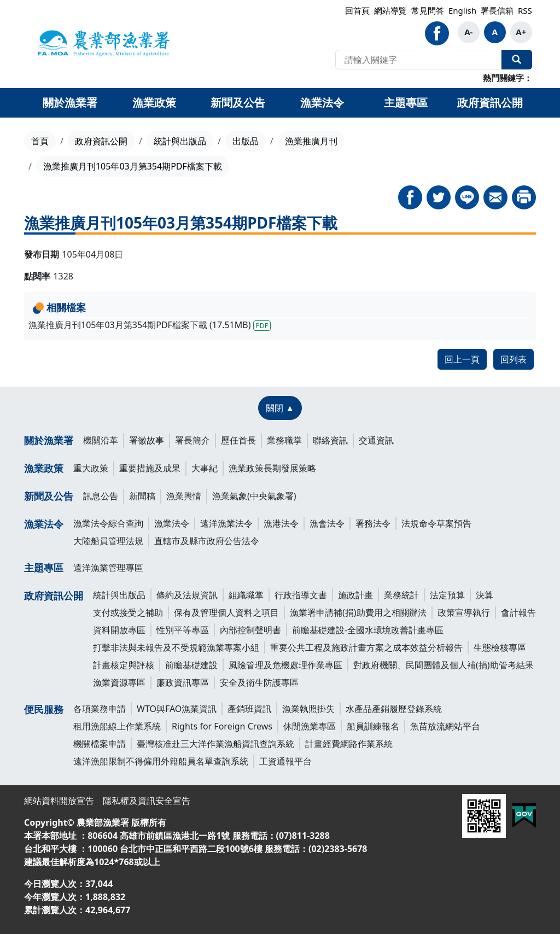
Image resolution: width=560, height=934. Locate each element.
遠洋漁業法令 (226, 523)
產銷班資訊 (249, 709)
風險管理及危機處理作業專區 (285, 665)
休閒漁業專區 (310, 726)
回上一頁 (462, 359)
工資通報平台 (285, 761)
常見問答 (428, 10)
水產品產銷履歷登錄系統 (394, 709)
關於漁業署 (49, 440)
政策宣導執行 (464, 612)
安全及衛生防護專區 (259, 682)
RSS (525, 10)
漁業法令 (44, 524)
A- (468, 32)
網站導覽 (390, 10)
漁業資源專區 (119, 682)
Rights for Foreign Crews (222, 726)
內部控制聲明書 (250, 630)
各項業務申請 (100, 709)
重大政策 (91, 468)
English (462, 10)
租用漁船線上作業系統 (117, 726)
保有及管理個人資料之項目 (226, 612)
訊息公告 (101, 496)
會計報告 (518, 612)
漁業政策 (44, 468)
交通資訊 (376, 440)
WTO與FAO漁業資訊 (177, 709)
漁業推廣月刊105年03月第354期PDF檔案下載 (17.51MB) (150, 325)
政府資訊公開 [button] (490, 103)
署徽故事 (147, 440)
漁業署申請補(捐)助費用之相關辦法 (358, 612)
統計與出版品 (180, 141)
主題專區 (44, 568)
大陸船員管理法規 (108, 541)
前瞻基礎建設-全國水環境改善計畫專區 (368, 630)
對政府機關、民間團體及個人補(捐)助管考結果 (444, 665)
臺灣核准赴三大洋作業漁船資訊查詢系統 (215, 744)
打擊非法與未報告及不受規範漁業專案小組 (176, 647)
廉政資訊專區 (183, 682)
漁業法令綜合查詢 (108, 523)
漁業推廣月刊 (311, 141)
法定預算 (447, 595)
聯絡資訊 (330, 440)
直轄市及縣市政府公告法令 (207, 541)
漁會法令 (327, 523)
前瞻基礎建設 (191, 665)
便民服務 (44, 709)
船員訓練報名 (373, 726)
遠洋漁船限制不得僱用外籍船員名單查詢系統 (161, 761)
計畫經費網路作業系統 (349, 744)
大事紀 (205, 468)
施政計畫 (355, 595)
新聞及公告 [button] (238, 103)
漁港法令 (281, 523)
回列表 (514, 359)
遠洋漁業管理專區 (108, 568)
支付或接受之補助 (128, 612)
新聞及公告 (49, 496)
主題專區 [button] (406, 103)
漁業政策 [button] (154, 103)
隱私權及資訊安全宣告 (147, 801)
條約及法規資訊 (187, 595)
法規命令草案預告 (436, 523)
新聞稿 (142, 496)
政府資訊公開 (101, 141)
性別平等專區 (183, 630)
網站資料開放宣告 (59, 801)
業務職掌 (284, 440)
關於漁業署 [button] (70, 103)
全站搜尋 (517, 60)
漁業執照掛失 (308, 709)
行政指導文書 (301, 595)
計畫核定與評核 (124, 665)
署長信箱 (497, 10)
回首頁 (357, 10)
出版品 (246, 141)
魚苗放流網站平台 (445, 726)
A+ (521, 32)
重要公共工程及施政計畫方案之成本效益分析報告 (366, 647)
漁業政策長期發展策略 (272, 468)
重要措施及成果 (150, 468)
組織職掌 (246, 595)
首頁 (40, 141)
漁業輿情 (184, 496)
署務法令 (373, 523)
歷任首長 (238, 440)
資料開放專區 (119, 630)
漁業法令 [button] (322, 103)
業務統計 (401, 595)
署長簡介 (192, 440)
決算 (485, 595)
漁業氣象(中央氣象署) (254, 496)
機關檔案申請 (100, 744)
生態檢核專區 (500, 647)
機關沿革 (101, 440)
